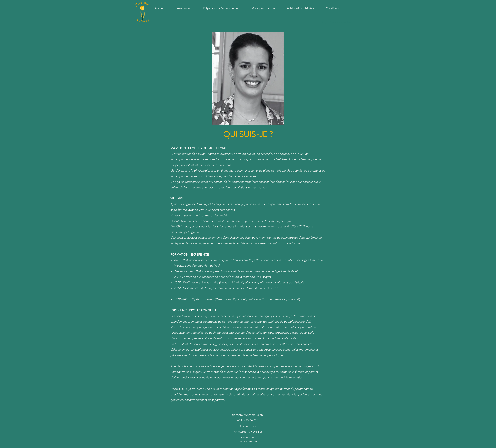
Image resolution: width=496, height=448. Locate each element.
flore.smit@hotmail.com (248, 415)
